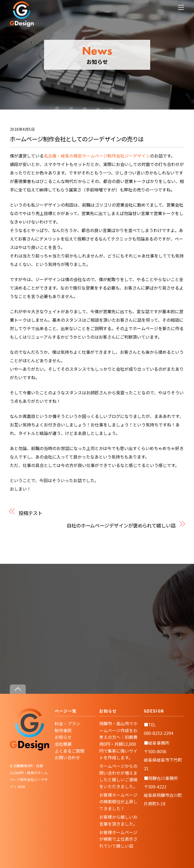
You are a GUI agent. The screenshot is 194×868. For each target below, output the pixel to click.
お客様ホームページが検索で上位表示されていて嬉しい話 (118, 839)
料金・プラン (67, 723)
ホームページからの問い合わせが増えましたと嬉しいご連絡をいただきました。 (118, 776)
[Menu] (181, 7)
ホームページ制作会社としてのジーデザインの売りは (77, 139)
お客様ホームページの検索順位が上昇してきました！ (118, 802)
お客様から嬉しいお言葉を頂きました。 (118, 820)
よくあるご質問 (70, 751)
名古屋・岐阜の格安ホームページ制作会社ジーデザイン (97, 156)
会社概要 (63, 744)
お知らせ (63, 737)
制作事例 (63, 730)
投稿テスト (31, 513)
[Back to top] (18, 689)
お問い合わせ (67, 757)
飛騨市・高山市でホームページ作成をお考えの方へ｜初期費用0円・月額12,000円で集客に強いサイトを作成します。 (118, 740)
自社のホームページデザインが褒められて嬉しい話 (121, 525)
